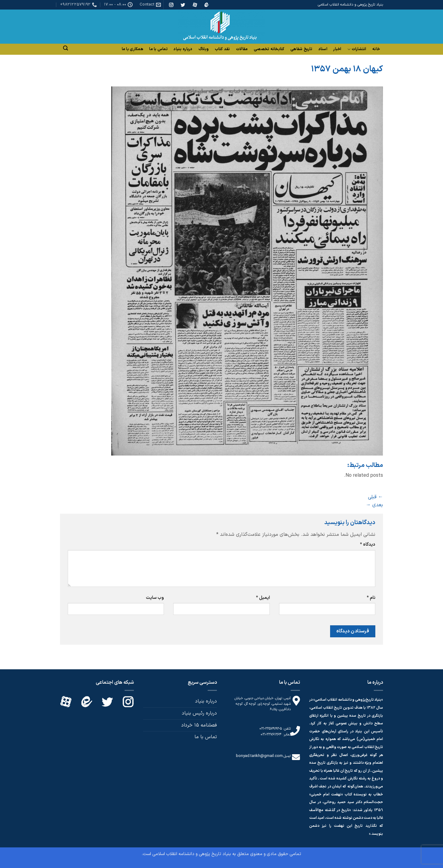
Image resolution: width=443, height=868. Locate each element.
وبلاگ (204, 49)
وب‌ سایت (155, 598)
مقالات (242, 49)
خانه (376, 49)
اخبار (337, 49)
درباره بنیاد (183, 49)
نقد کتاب (222, 49)
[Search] (66, 48)
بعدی (374, 505)
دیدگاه (368, 545)
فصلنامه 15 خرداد (199, 725)
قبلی (375, 497)
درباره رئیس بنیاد (199, 713)
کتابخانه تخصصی (269, 49)
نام (371, 598)
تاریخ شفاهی (301, 49)
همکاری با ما (133, 49)
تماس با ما (158, 49)
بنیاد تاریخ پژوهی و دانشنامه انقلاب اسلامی (192, 854)
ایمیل (263, 598)
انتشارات (357, 49)
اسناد (323, 49)
